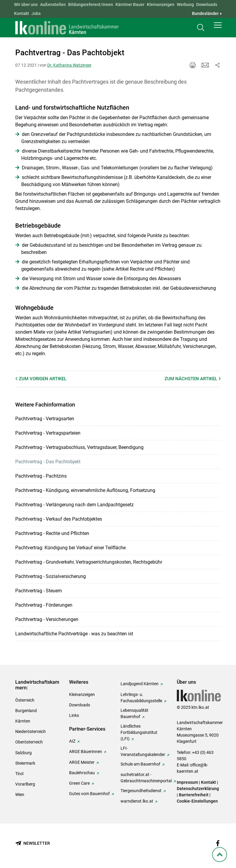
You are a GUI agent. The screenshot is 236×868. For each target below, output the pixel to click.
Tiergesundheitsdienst (141, 791)
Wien (20, 795)
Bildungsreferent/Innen (91, 4)
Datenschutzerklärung (198, 789)
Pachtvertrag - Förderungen (44, 605)
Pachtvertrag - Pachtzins (41, 476)
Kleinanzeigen (161, 4)
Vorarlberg (25, 784)
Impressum (187, 782)
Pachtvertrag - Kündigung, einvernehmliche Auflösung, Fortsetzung (85, 490)
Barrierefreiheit (194, 795)
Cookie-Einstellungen (197, 801)
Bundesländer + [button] (207, 13)
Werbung (185, 4)
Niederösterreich (31, 731)
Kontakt (22, 13)
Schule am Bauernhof (140, 764)
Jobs (36, 13)
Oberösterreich (29, 742)
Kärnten (23, 721)
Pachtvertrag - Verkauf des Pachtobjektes (59, 519)
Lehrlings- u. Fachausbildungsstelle (141, 698)
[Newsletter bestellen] (33, 843)
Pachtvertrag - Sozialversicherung (51, 576)
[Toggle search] (201, 29)
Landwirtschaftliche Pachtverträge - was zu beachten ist (74, 634)
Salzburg (23, 753)
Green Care (79, 783)
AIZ (72, 741)
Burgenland (26, 711)
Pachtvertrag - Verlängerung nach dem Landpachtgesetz (74, 505)
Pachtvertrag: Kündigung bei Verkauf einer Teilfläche (70, 548)
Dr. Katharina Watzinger (69, 65)
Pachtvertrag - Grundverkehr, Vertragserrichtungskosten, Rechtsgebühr (89, 562)
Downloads (207, 4)
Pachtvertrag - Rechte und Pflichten (52, 533)
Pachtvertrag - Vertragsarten (45, 419)
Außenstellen (53, 4)
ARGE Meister (82, 762)
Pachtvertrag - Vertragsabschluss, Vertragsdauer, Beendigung (79, 447)
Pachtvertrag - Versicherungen (47, 619)
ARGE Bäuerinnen (86, 752)
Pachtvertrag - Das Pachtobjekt (48, 462)
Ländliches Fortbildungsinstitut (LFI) (139, 732)
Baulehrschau (82, 773)
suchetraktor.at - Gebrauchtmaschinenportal (146, 778)
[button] (218, 27)
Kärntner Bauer (130, 4)
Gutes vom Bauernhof (89, 794)
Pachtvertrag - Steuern (39, 591)
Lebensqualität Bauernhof (134, 713)
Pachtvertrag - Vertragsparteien (48, 433)
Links (74, 715)
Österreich (25, 700)
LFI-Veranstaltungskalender (143, 751)
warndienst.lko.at (137, 801)
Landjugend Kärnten (140, 684)
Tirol (19, 774)
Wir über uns (26, 4)
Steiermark (25, 763)
